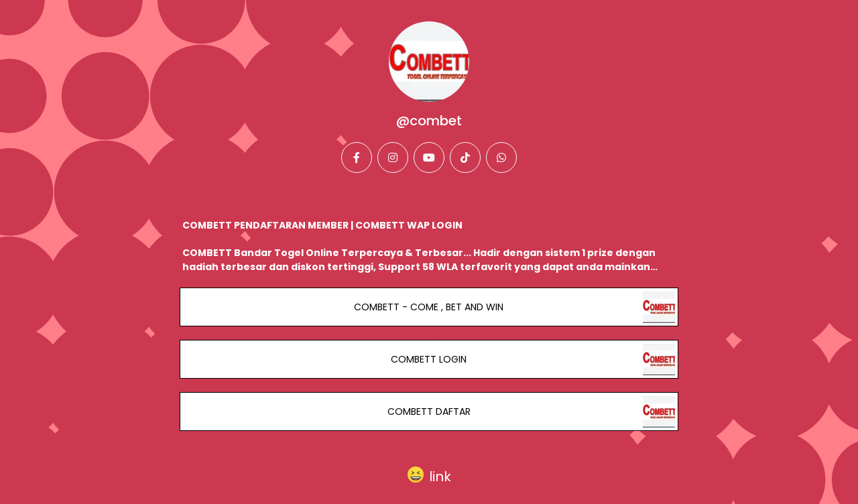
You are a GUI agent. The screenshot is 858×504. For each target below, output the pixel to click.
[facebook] (357, 157)
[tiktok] (465, 157)
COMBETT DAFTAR (429, 412)
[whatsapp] (501, 157)
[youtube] (429, 157)
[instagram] (393, 157)
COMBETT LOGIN (429, 359)
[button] (429, 474)
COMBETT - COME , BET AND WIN (429, 307)
